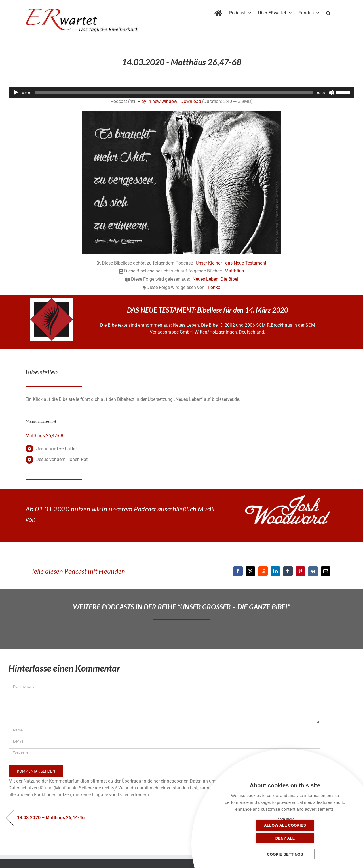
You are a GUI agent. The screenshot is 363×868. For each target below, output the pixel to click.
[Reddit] (263, 571)
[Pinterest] (300, 571)
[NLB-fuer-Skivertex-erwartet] (52, 300)
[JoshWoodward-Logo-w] (288, 497)
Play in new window (157, 101)
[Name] (164, 730)
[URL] (164, 752)
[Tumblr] (288, 571)
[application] (181, 93)
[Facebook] (238, 571)
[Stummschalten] (331, 93)
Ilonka (214, 287)
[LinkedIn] (275, 571)
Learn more (285, 819)
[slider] (174, 93)
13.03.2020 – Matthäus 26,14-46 (51, 818)
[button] (328, 12)
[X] (250, 571)
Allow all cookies (257, 838)
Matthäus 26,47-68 (44, 436)
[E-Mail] (326, 571)
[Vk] (313, 571)
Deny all (313, 838)
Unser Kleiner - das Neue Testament (231, 263)
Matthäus (234, 271)
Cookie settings (285, 854)
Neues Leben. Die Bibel (215, 279)
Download (191, 101)
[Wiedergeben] (16, 93)
